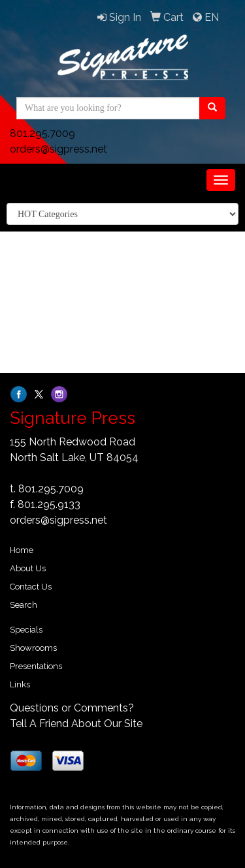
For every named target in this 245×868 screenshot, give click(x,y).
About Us (28, 568)
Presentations (36, 666)
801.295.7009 (42, 133)
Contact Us (31, 587)
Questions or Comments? (72, 708)
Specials (26, 630)
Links (20, 684)
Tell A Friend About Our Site (76, 724)
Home (22, 550)
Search (24, 605)
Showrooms (33, 648)
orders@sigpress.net (58, 149)
